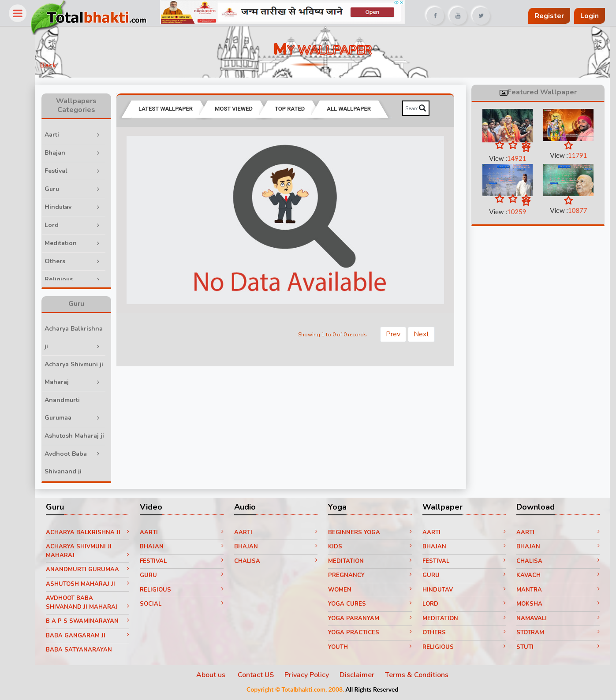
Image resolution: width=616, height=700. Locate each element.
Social (189, 606)
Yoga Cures (373, 606)
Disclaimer (361, 677)
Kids (373, 548)
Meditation (84, 242)
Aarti (84, 134)
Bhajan (84, 152)
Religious (84, 278)
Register (549, 16)
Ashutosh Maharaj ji (84, 440)
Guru (84, 188)
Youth (373, 648)
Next (423, 332)
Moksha (558, 606)
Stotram (558, 634)
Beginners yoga (373, 534)
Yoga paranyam (373, 620)
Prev (395, 332)
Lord (84, 224)
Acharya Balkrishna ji (84, 339)
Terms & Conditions (421, 677)
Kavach (558, 577)
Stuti (558, 648)
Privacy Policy (311, 677)
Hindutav (84, 206)
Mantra (558, 591)
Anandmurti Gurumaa (84, 411)
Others (84, 260)
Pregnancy (373, 577)
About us (216, 677)
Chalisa (281, 562)
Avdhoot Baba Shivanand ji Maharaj (84, 473)
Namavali (558, 620)
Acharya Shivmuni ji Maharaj (84, 375)
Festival (84, 170)
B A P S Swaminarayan (96, 623)
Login (590, 16)
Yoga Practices (373, 634)
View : (508, 159)
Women (373, 591)
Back (57, 67)
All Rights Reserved (376, 691)
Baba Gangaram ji (96, 637)
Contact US (260, 677)
